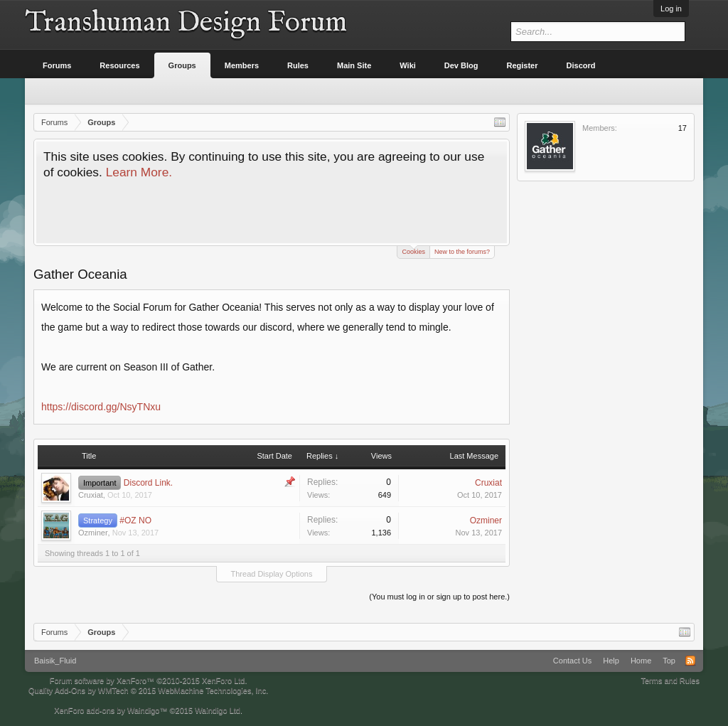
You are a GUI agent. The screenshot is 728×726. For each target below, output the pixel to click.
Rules (298, 65)
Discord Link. (148, 483)
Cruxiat (91, 495)
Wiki (408, 65)
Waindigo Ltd (218, 710)
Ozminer (93, 533)
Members (242, 65)
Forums (57, 65)
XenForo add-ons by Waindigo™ (111, 710)
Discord (581, 65)
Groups (182, 65)
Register (523, 65)
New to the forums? (462, 252)
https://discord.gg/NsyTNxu (101, 407)
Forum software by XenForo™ (149, 680)
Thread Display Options (272, 574)
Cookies (413, 251)
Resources (119, 65)
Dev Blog (461, 65)
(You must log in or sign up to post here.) (439, 597)
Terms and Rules (670, 680)
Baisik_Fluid (55, 661)
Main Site (354, 65)
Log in (671, 9)
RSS (690, 661)
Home (641, 661)
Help (611, 661)
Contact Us (572, 661)
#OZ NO (135, 521)
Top (669, 661)
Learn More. (139, 172)
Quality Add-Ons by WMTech (148, 690)
